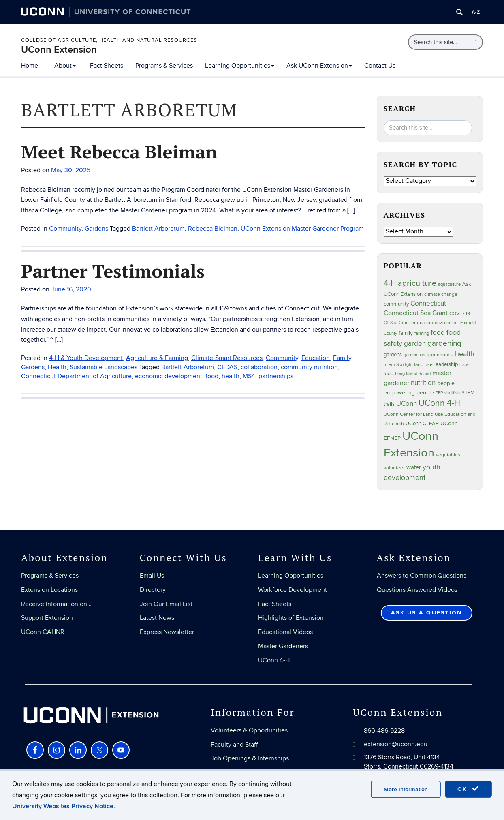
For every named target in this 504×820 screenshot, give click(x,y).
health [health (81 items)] (465, 354)
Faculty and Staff (234, 745)
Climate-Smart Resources (227, 358)
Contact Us (380, 66)
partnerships (276, 376)
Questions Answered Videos (417, 590)
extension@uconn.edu (396, 744)
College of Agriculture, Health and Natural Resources (109, 40)
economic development (169, 376)
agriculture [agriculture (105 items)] (417, 283)
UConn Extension (59, 50)
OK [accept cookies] (468, 789)
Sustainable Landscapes (104, 367)
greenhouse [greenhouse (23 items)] (440, 355)
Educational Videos (285, 632)
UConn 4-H (274, 660)
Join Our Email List (166, 604)
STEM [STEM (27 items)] (468, 393)
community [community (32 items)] (396, 304)
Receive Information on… (56, 604)
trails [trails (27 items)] (389, 404)
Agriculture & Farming (157, 358)
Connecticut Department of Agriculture (76, 376)
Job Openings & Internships (250, 758)
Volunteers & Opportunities (249, 730)
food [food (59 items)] (438, 333)
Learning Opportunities (240, 66)
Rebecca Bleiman (213, 229)
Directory (153, 590)
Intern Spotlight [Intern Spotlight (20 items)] (398, 365)
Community (65, 229)
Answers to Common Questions (422, 576)
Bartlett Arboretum (158, 229)
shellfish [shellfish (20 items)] (452, 393)
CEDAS (227, 367)
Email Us (152, 576)
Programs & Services (164, 66)
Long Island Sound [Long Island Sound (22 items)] (413, 374)
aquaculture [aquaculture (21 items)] (449, 284)
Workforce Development (293, 590)
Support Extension (47, 618)
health (231, 376)
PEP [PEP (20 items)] (439, 393)
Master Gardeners (283, 646)
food (212, 376)
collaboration (259, 367)
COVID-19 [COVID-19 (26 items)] (460, 314)
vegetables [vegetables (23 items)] (448, 455)
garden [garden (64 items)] (415, 344)
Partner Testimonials (113, 271)
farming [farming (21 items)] (422, 333)
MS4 (249, 376)
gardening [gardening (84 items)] (444, 343)
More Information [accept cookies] (406, 789)
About (65, 66)
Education (316, 358)
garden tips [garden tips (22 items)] (414, 355)
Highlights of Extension (291, 618)
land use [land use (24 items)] (423, 364)
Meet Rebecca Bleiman (119, 152)
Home (30, 66)
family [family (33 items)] (406, 333)
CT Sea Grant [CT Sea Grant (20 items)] (397, 323)
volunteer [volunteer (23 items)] (394, 468)
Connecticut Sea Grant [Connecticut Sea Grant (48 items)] (416, 313)
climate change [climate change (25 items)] (441, 294)
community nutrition (309, 367)
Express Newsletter (167, 632)
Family (342, 358)
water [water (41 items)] (414, 468)
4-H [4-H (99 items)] (390, 283)
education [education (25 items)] (422, 323)
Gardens (96, 229)
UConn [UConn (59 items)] (407, 404)
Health (57, 367)
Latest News (157, 618)
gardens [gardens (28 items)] (393, 355)
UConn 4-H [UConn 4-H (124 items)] (439, 403)
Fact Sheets (107, 66)
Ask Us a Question (426, 613)
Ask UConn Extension (319, 66)
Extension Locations (49, 590)
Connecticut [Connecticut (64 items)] (428, 304)
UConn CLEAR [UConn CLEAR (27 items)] (422, 424)
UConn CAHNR (43, 632)
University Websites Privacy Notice (63, 806)
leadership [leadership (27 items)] (446, 365)
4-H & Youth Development (86, 358)
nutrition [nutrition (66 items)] (423, 383)
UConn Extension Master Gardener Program (302, 229)
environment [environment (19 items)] (447, 323)
